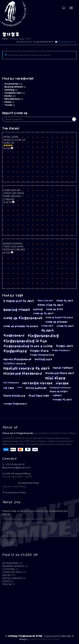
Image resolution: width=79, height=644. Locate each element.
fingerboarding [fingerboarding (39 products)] (43, 336)
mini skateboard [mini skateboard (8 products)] (11, 383)
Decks (8, 96)
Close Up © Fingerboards (18, 433)
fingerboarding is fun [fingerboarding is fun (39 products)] (25, 341)
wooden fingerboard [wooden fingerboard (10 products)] (15, 404)
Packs (8, 102)
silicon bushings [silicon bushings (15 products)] (36, 388)
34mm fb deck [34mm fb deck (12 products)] (65, 301)
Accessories (11, 84)
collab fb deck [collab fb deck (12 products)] (65, 326)
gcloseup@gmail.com (67, 42)
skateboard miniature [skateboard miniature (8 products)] (60, 388)
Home (5, 39)
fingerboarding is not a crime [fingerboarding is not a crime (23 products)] (28, 346)
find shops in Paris (15, 492)
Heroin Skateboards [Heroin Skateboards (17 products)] (17, 359)
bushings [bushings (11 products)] (38, 309)
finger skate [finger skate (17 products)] (39, 351)
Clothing (9, 90)
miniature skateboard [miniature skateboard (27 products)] (23, 374)
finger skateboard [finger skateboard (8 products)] (61, 350)
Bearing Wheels (14, 87)
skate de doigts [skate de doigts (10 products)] (59, 392)
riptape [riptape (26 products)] (62, 383)
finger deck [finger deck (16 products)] (65, 346)
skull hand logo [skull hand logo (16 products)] (39, 396)
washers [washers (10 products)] (57, 395)
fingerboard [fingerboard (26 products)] (14, 336)
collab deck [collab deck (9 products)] (47, 326)
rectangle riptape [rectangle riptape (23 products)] (37, 383)
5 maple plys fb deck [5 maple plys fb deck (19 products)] (19, 301)
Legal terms (36, 639)
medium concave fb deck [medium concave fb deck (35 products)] (27, 368)
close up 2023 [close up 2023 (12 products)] (55, 309)
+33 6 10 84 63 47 (15, 464)
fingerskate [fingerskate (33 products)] (15, 351)
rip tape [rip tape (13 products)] (9, 388)
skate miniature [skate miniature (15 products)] (14, 396)
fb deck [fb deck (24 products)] (48, 331)
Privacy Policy (52, 639)
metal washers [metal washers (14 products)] (63, 368)
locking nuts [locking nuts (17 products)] (43, 359)
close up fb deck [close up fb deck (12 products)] (43, 313)
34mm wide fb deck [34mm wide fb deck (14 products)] (50, 305)
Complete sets (13, 93)
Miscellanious (12, 99)
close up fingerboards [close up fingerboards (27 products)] (23, 318)
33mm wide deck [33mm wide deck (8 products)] (45, 301)
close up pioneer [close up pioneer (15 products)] (57, 322)
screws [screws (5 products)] (20, 387)
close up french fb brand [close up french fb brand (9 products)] (59, 318)
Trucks (8, 105)
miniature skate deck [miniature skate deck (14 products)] (60, 373)
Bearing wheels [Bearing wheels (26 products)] (17, 310)
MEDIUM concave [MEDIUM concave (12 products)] (14, 364)
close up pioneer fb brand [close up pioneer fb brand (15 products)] (21, 326)
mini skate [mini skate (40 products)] (55, 378)
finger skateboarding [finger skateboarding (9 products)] (42, 355)
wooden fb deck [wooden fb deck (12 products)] (62, 400)
